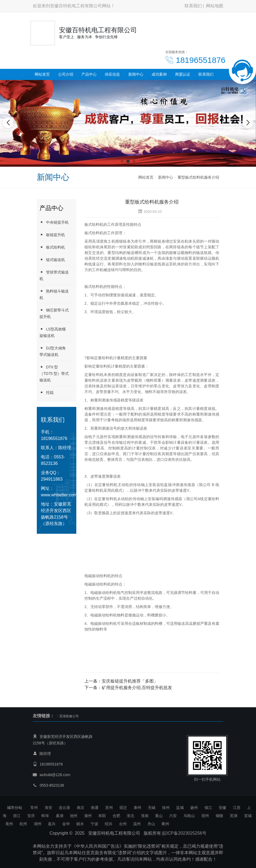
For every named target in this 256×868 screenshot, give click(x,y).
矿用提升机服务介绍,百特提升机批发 (137, 688)
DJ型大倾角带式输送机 (53, 351)
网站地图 (215, 6)
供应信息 (112, 74)
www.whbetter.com (59, 495)
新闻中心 (136, 74)
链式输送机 (52, 260)
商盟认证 (183, 74)
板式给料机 (52, 247)
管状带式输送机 (54, 275)
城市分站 (15, 808)
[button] (122, 161)
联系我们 (193, 6)
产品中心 (89, 74)
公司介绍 (66, 74)
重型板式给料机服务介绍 (198, 177)
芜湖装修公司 (69, 716)
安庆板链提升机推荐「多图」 (130, 681)
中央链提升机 (54, 222)
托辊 (47, 392)
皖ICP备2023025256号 (184, 833)
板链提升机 (52, 235)
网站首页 (42, 74)
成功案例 (159, 74)
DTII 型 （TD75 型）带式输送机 (54, 373)
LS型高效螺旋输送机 (53, 332)
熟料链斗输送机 (54, 294)
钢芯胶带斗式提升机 (54, 313)
